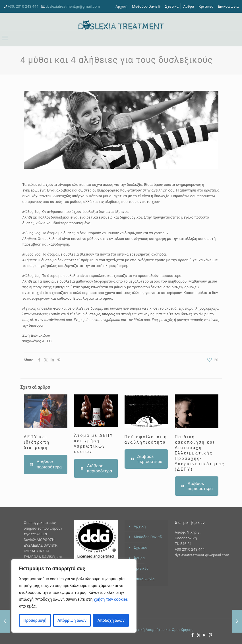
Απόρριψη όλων (72, 620)
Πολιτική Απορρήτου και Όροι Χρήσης (161, 630)
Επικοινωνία (228, 6)
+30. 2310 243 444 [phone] (23, 6)
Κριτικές (206, 6)
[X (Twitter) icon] (199, 635)
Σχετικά (172, 6)
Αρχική (121, 6)
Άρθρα (189, 6)
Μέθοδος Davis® (146, 6)
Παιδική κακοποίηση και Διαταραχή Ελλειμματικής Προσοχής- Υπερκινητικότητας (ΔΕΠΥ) (200, 453)
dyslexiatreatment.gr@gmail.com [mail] (73, 6)
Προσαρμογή (35, 620)
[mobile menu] (5, 38)
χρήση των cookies (111, 599)
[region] (74, 596)
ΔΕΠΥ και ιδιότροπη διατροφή (37, 442)
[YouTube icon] (205, 635)
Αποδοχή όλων (111, 620)
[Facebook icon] (193, 635)
